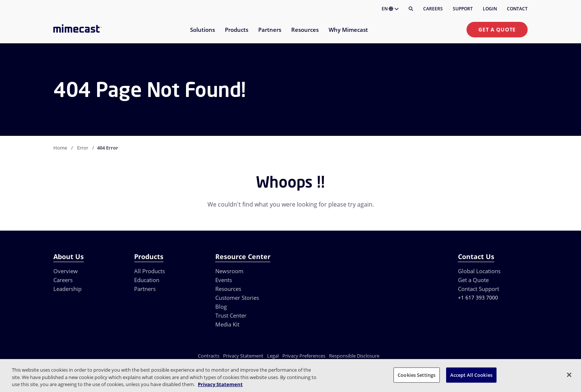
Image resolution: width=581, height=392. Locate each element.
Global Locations (479, 271)
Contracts (209, 356)
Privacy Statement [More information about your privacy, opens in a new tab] (220, 384)
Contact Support (479, 289)
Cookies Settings (416, 375)
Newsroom (229, 271)
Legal (273, 356)
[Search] (411, 9)
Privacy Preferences (304, 356)
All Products (150, 271)
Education (147, 280)
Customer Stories (237, 298)
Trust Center (231, 315)
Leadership (67, 289)
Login (490, 9)
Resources (228, 289)
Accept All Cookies (471, 375)
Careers (433, 9)
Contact (517, 9)
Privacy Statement (243, 356)
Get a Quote (497, 29)
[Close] (569, 375)
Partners (145, 289)
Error (83, 148)
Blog (221, 306)
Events (224, 280)
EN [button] (390, 9)
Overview (66, 271)
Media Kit (227, 324)
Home (60, 148)
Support (463, 9)
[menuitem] (202, 34)
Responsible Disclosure (354, 356)
